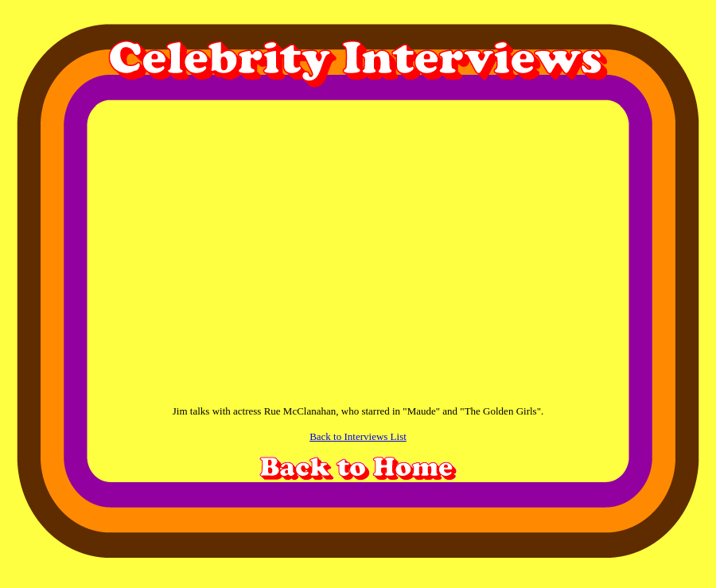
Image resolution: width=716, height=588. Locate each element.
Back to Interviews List (358, 436)
